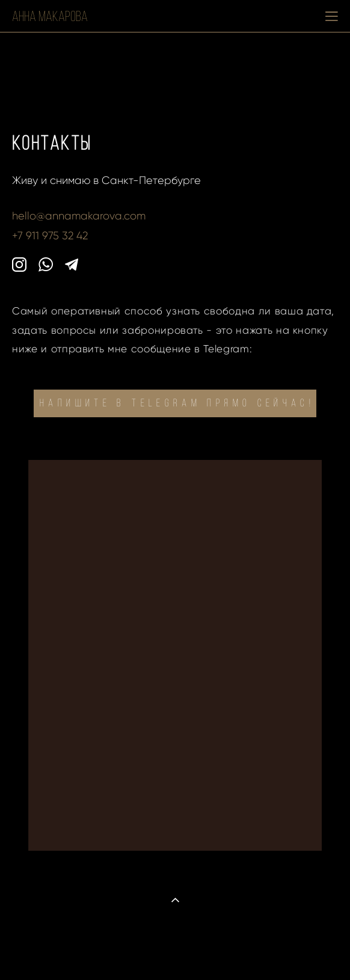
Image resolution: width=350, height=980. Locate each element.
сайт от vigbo (175, 952)
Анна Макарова (50, 16)
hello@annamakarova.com (79, 216)
